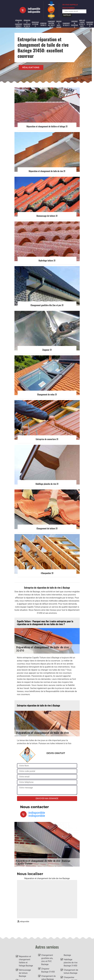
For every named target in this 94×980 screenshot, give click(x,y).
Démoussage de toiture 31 (35, 24)
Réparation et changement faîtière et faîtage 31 (19, 24)
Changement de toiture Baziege (71, 972)
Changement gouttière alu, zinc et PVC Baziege (47, 960)
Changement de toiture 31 (90, 24)
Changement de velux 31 (66, 24)
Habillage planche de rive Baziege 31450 (71, 963)
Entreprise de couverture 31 (75, 24)
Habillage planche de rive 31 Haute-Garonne (82, 24)
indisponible (34, 9)
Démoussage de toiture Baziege (25, 973)
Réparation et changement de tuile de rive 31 (27, 24)
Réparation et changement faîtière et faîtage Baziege (26, 961)
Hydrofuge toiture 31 (43, 24)
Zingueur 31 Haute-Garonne (59, 24)
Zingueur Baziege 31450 (48, 970)
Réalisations (31, 67)
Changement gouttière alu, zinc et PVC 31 (51, 24)
